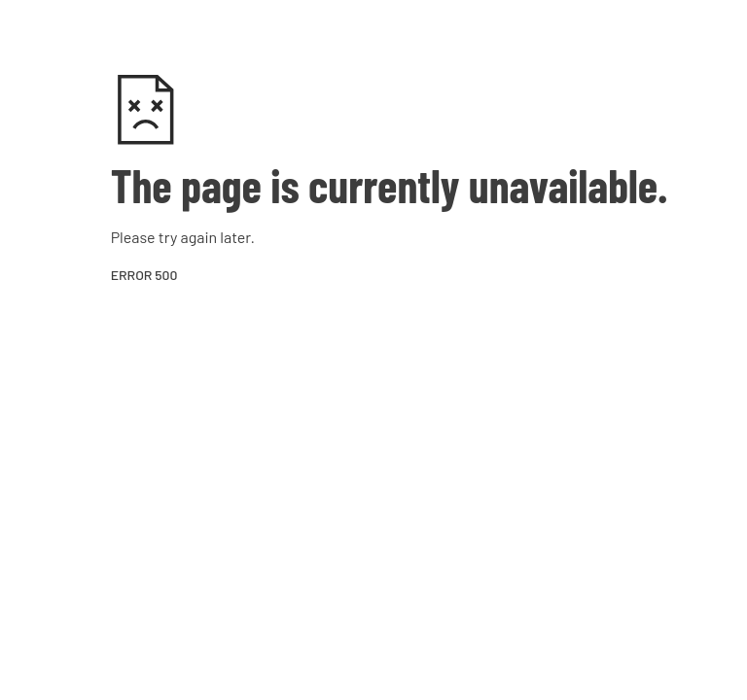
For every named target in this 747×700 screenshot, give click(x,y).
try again (188, 237)
